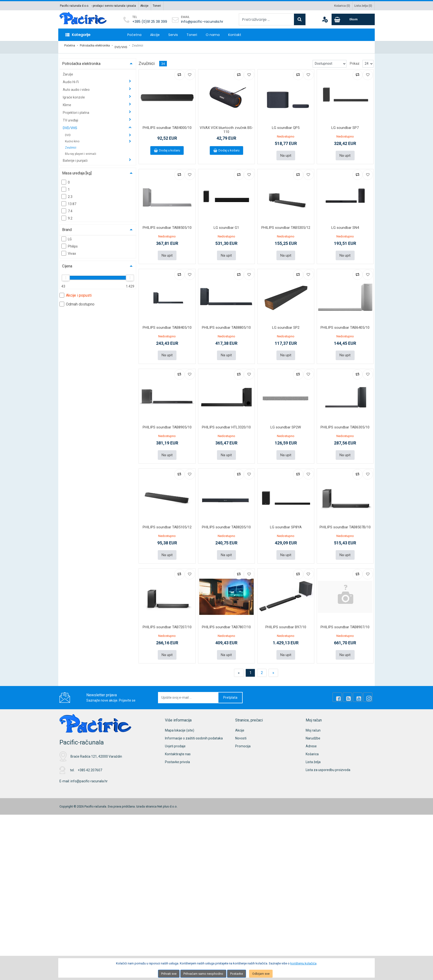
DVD (68, 132)
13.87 (69, 201)
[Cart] (353, 19)
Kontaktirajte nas (178, 746)
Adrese (311, 738)
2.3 (67, 193)
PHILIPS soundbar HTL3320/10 (226, 421)
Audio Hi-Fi (71, 79)
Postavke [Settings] (237, 974)
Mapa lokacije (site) (180, 722)
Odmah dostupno (77, 301)
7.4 (67, 208)
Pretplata (230, 689)
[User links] (325, 19)
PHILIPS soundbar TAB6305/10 (345, 421)
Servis (173, 35)
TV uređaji (71, 117)
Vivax (69, 250)
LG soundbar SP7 (345, 125)
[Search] (300, 19)
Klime (67, 102)
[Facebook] (344, 689)
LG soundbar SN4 (345, 224)
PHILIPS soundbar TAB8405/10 (167, 323)
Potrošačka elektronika (95, 46)
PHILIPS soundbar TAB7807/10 (226, 619)
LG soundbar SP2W (286, 421)
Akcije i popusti (76, 292)
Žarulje (68, 71)
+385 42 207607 (90, 761)
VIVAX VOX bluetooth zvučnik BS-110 (226, 127)
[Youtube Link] (361, 689)
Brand (67, 227)
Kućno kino (73, 138)
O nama (213, 35)
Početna (134, 35)
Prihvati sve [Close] (169, 974)
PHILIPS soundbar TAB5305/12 (286, 224)
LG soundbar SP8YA (286, 520)
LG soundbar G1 (226, 224)
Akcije (144, 6)
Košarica (312, 746)
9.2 (67, 215)
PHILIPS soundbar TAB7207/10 (167, 619)
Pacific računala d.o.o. (74, 6)
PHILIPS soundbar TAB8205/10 (226, 520)
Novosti (241, 730)
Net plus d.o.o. (167, 798)
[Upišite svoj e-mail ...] (188, 689)
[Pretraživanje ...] (266, 19)
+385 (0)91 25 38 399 (150, 22)
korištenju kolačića (303, 963)
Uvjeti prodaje (175, 738)
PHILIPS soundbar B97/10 (286, 619)
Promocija (243, 738)
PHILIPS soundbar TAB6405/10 (345, 323)
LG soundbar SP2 (286, 323)
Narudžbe (313, 730)
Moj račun (313, 722)
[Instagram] (369, 689)
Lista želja (313, 754)
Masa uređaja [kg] (77, 170)
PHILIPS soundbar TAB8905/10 (167, 421)
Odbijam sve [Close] (261, 974)
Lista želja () (363, 6)
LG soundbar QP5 (286, 125)
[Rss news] (352, 689)
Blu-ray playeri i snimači (81, 151)
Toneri (157, 6)
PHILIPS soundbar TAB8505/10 (167, 224)
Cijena (67, 263)
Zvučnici (71, 144)
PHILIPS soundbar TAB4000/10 (167, 125)
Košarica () (342, 6)
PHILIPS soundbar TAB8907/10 (345, 619)
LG (67, 236)
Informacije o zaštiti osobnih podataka (194, 730)
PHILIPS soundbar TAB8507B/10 (345, 520)
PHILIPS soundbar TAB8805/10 (226, 323)
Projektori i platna (76, 110)
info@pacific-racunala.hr (202, 22)
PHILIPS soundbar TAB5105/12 (167, 520)
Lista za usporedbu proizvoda (328, 761)
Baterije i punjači (76, 157)
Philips (70, 243)
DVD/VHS (121, 46)
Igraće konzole (74, 94)
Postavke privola (177, 754)
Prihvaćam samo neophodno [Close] (203, 974)
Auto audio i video (77, 86)
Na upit (286, 152)
